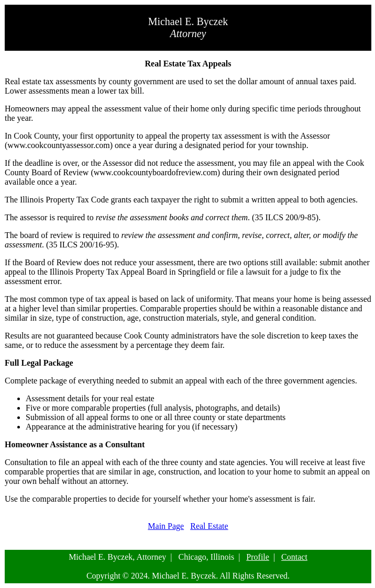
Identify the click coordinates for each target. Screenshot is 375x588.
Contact (294, 557)
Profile (258, 557)
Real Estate (209, 526)
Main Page (166, 526)
